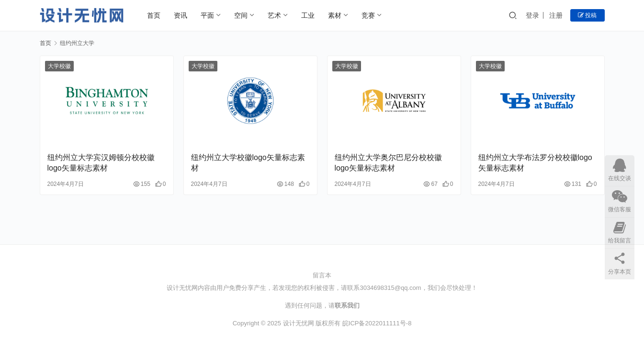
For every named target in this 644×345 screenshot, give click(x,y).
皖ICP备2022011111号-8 (377, 323)
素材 (335, 15)
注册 (556, 15)
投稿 (587, 15)
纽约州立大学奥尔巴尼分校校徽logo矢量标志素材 (388, 163)
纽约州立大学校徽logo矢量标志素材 (248, 163)
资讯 (181, 15)
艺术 (274, 15)
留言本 (322, 275)
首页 (154, 15)
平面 (207, 15)
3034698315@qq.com (390, 288)
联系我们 (347, 305)
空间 (241, 15)
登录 (532, 15)
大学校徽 (59, 66)
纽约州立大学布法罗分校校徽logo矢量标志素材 (535, 163)
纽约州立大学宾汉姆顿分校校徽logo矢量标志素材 (101, 163)
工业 (308, 15)
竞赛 (368, 15)
